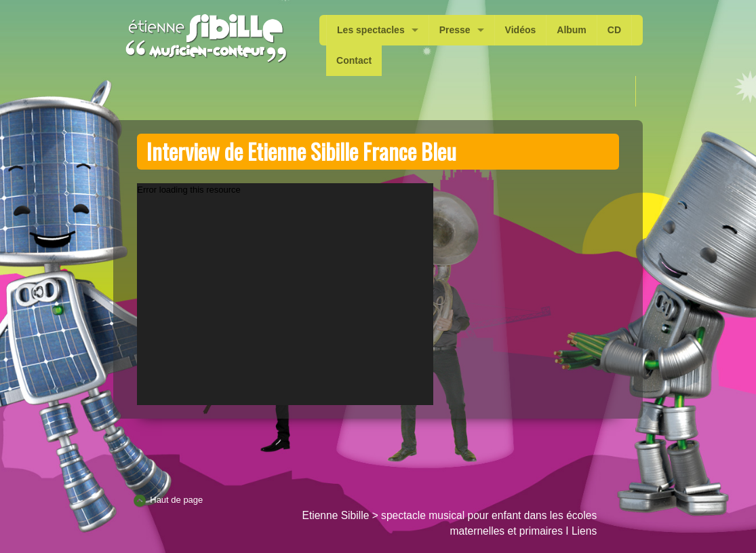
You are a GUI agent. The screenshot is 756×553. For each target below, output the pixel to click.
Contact (354, 60)
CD (614, 30)
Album (572, 30)
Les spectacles (371, 30)
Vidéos (521, 30)
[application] (285, 294)
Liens (584, 531)
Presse (455, 30)
